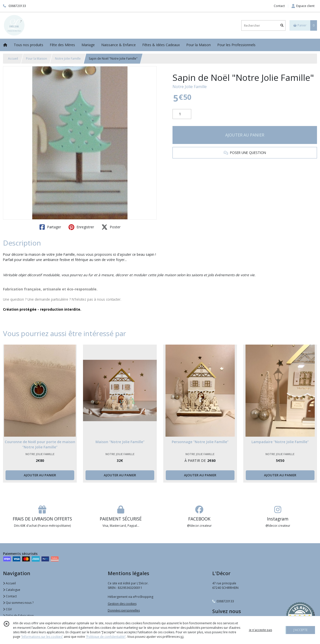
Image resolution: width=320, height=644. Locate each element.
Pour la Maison (36, 59)
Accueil (13, 59)
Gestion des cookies (122, 604)
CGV (7, 609)
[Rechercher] (282, 26)
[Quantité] (182, 114)
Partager (50, 227)
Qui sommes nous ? (18, 603)
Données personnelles (124, 610)
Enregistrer (81, 227)
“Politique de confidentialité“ (106, 637)
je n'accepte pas (260, 630)
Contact (279, 6)
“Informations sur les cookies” (42, 637)
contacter (113, 299)
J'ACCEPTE (300, 630)
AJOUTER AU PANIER (245, 135)
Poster (111, 227)
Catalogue (12, 590)
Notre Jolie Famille (68, 59)
